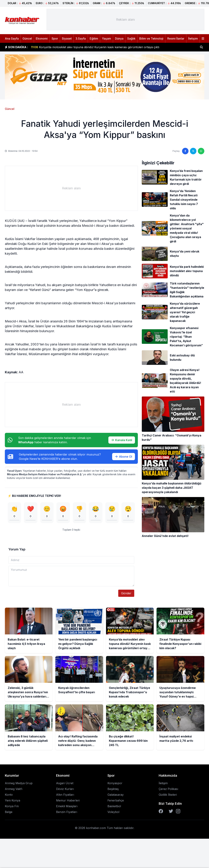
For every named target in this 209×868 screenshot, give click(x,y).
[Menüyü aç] (203, 38)
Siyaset (67, 38)
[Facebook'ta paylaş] (185, 151)
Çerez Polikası (168, 789)
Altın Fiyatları (65, 795)
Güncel (27, 38)
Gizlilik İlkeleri (168, 795)
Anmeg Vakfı (14, 789)
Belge (9, 812)
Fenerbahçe (116, 801)
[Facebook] (161, 811)
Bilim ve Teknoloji (151, 38)
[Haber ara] (201, 47)
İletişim (193, 38)
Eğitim (94, 38)
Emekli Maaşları (67, 806)
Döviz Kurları (65, 789)
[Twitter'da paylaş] (193, 151)
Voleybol (113, 812)
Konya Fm (12, 806)
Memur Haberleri (68, 801)
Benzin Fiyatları (67, 812)
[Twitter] (171, 811)
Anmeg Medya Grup (19, 783)
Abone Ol (124, 457)
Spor (55, 38)
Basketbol (114, 806)
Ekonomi (42, 38)
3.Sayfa (81, 38)
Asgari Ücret (65, 783)
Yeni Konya (12, 801)
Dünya (119, 38)
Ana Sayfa (12, 38)
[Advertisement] (125, 20)
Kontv (9, 795)
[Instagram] (178, 811)
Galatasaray (116, 795)
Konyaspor (115, 783)
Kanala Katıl (122, 440)
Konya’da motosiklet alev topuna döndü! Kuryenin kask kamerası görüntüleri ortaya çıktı (95, 48)
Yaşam (106, 38)
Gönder (126, 593)
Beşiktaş (113, 789)
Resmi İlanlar (176, 38)
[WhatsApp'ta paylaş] (201, 151)
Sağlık (131, 38)
